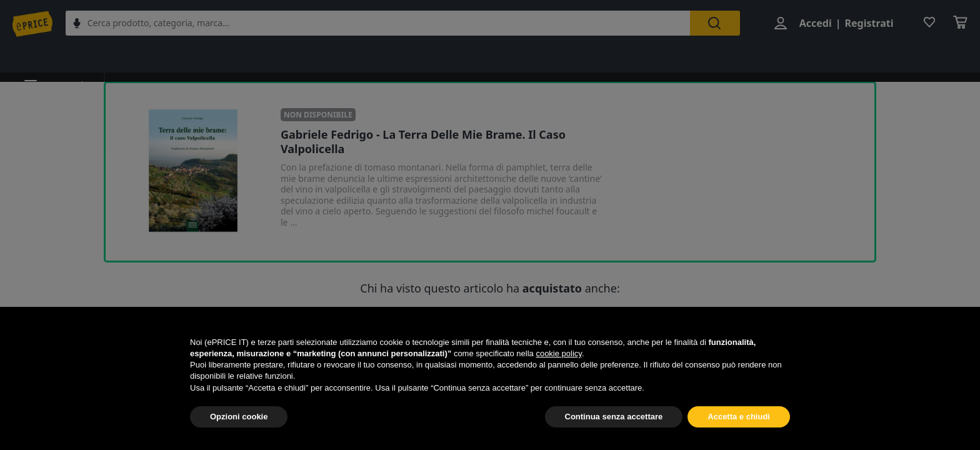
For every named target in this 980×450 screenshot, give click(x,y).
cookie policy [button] (558, 353)
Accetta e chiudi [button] (739, 417)
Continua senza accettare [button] (614, 417)
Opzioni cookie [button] (239, 417)
